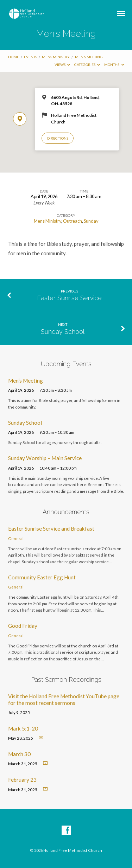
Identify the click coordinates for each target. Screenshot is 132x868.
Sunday (91, 221)
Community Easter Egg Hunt (42, 577)
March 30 (19, 754)
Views (62, 65)
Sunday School (63, 332)
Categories (87, 65)
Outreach (73, 221)
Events (30, 57)
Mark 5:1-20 (23, 728)
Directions (58, 138)
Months (114, 65)
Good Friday (23, 626)
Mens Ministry (56, 57)
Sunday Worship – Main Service (45, 458)
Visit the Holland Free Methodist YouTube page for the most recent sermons (64, 699)
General (16, 539)
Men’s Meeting (89, 57)
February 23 (22, 780)
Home (14, 57)
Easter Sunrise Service (69, 298)
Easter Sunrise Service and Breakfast (51, 529)
